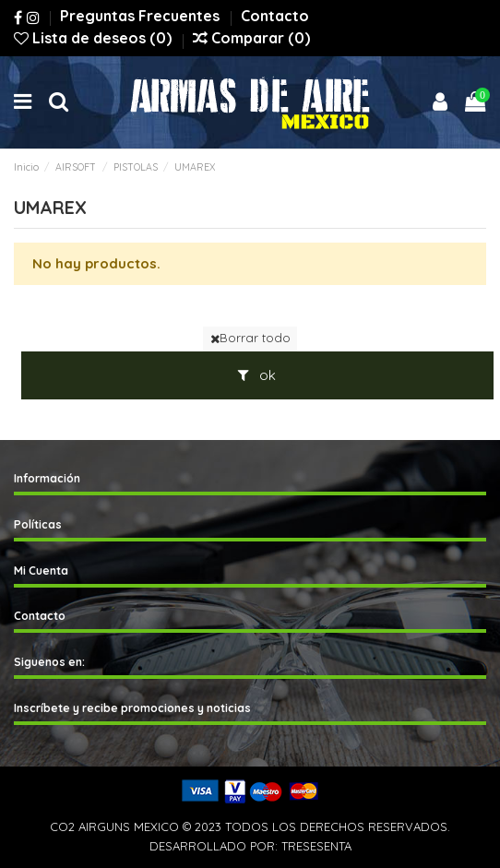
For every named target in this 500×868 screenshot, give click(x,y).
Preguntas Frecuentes (142, 16)
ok (257, 375)
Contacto (275, 16)
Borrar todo (250, 338)
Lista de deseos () (95, 38)
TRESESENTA (316, 846)
